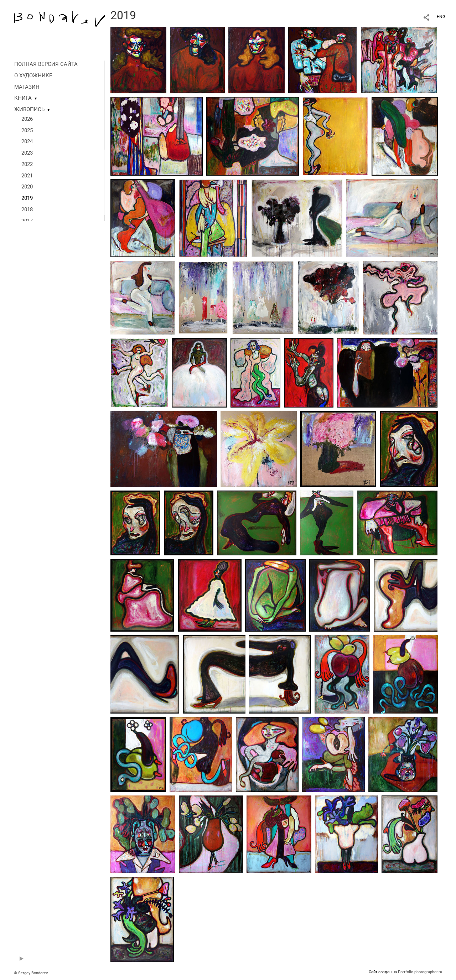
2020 (27, 187)
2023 (27, 153)
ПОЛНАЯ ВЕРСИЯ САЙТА (46, 64)
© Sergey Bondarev (31, 973)
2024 (27, 141)
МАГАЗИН (27, 87)
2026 (27, 119)
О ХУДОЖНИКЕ (33, 76)
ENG (441, 17)
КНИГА (23, 98)
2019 (27, 198)
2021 (27, 176)
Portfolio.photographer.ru (420, 972)
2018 (27, 209)
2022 (27, 164)
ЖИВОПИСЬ (29, 109)
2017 (27, 221)
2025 (27, 130)
